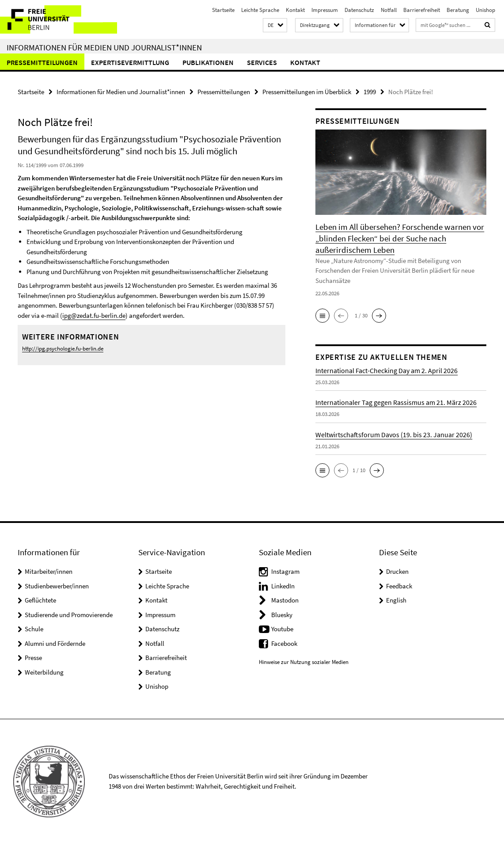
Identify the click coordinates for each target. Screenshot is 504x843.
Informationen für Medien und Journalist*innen (104, 47)
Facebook (284, 642)
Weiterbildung (44, 671)
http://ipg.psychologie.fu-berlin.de (63, 348)
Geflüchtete (40, 599)
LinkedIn (283, 585)
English (396, 599)
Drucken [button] (397, 570)
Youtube (282, 628)
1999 (370, 92)
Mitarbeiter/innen (49, 570)
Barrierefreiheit (422, 10)
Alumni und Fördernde (55, 642)
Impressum (325, 10)
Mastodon (285, 599)
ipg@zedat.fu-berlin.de (94, 315)
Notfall (389, 10)
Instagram (285, 570)
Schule (34, 628)
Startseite (223, 10)
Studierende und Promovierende (69, 613)
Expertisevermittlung (130, 62)
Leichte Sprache (260, 10)
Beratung (458, 10)
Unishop (485, 10)
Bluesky (282, 613)
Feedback (399, 585)
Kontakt (295, 10)
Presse (33, 657)
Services (262, 62)
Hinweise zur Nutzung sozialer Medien (304, 661)
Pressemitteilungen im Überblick (307, 92)
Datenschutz (359, 10)
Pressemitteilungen (42, 62)
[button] (275, 25)
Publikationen (208, 62)
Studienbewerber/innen (57, 585)
